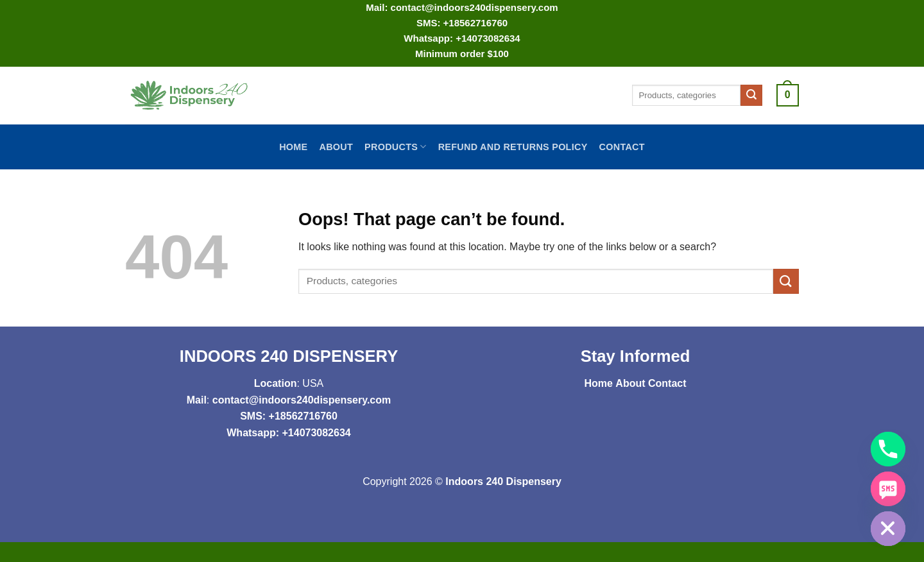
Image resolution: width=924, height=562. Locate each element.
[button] (788, 95)
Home (293, 147)
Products (396, 147)
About (336, 147)
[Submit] (751, 96)
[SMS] (888, 489)
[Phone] (888, 449)
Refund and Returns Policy (513, 147)
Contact (622, 147)
